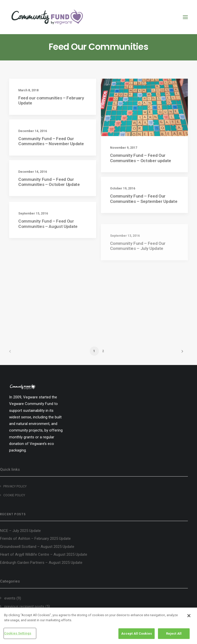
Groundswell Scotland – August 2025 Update (37, 547)
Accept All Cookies (137, 634)
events (10, 598)
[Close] (189, 616)
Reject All (174, 634)
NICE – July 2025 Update (20, 531)
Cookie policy (14, 495)
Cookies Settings (18, 633)
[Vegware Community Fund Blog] (47, 17)
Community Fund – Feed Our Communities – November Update (51, 141)
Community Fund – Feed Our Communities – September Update (144, 200)
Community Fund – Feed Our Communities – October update (141, 158)
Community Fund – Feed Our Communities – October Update (49, 182)
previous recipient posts (24, 607)
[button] (185, 17)
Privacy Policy (15, 486)
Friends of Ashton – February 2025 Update (35, 539)
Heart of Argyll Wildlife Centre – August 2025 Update (44, 554)
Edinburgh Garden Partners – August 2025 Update (41, 563)
